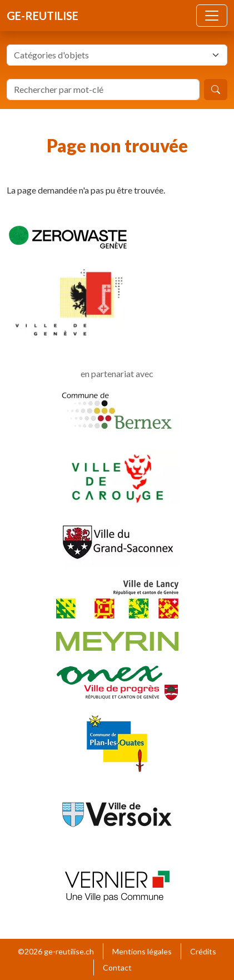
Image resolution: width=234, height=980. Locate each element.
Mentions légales (142, 951)
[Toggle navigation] (212, 16)
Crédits (203, 951)
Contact (117, 967)
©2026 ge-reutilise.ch (56, 951)
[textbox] (110, 55)
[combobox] (117, 55)
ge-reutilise (43, 16)
